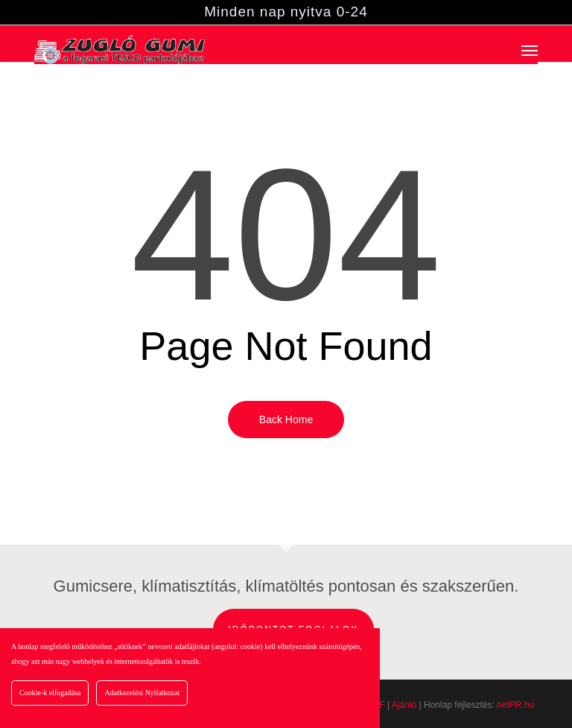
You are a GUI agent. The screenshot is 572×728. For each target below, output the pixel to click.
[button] (530, 50)
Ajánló (404, 705)
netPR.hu (515, 705)
